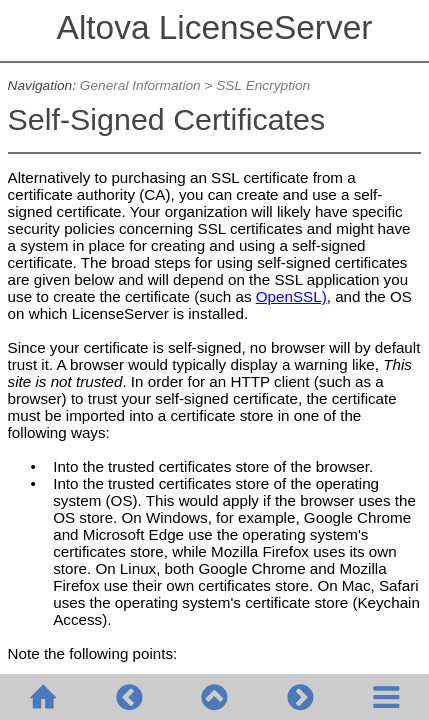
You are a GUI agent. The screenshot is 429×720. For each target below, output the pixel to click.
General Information (140, 85)
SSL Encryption (263, 85)
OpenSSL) (291, 296)
